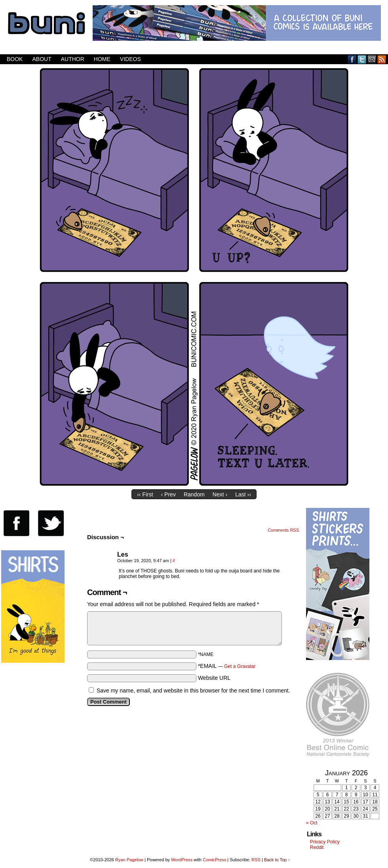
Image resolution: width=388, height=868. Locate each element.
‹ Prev (168, 494)
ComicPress (214, 860)
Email (372, 59)
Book (15, 59)
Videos (130, 59)
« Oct (312, 823)
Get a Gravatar (240, 666)
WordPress (182, 860)
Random (194, 494)
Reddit (317, 847)
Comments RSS (283, 530)
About (42, 59)
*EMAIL (227, 666)
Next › (220, 494)
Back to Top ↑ (277, 860)
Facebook (352, 59)
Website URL (214, 678)
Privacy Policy (325, 842)
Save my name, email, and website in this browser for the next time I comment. (193, 691)
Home (102, 59)
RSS (382, 59)
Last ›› (243, 494)
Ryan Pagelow (129, 860)
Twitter (362, 59)
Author (73, 59)
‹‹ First (145, 494)
